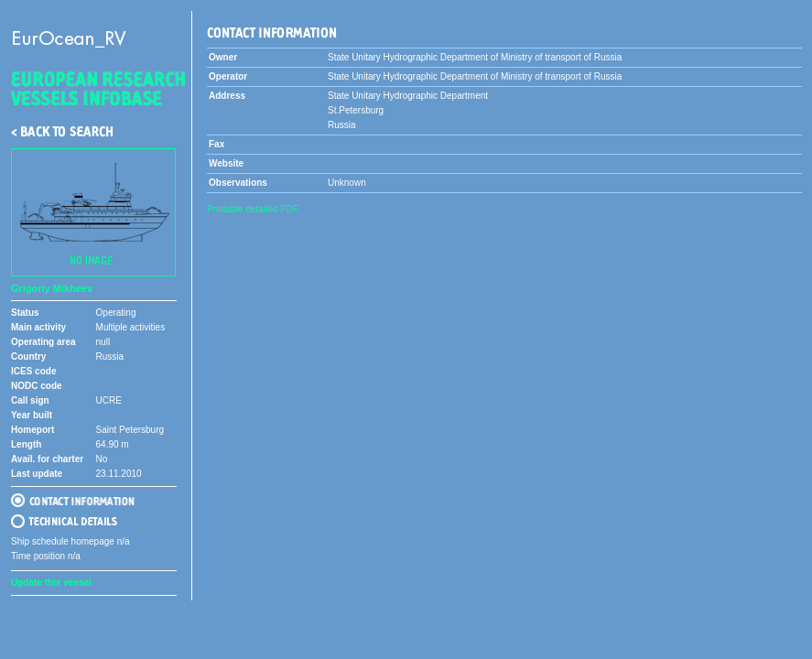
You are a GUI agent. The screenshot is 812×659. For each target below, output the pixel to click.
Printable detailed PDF (253, 209)
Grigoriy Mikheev (52, 288)
